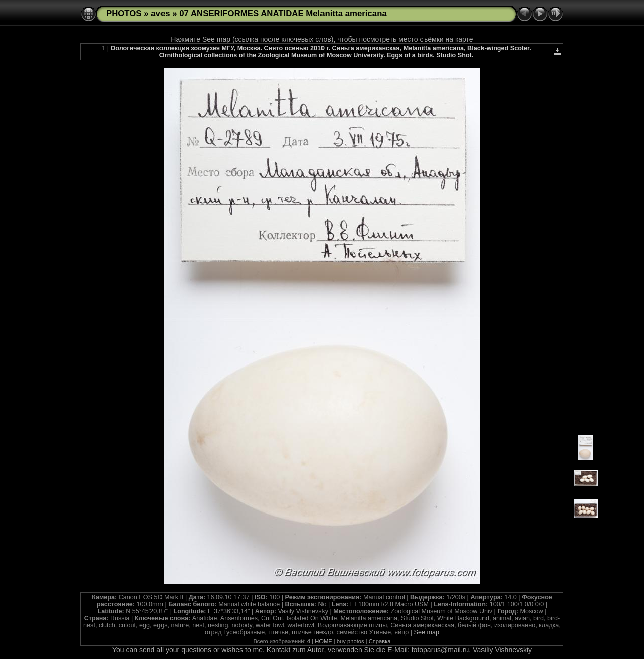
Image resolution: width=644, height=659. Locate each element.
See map (427, 632)
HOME (324, 641)
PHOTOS (124, 13)
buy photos (350, 641)
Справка (380, 641)
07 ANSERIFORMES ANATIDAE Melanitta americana (283, 13)
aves (160, 13)
